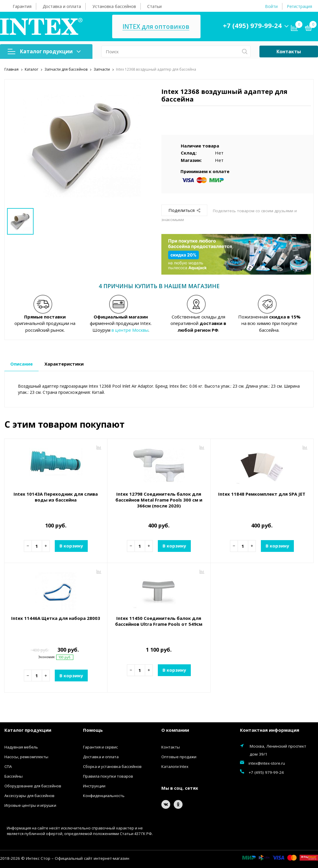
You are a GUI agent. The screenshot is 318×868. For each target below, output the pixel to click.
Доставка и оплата (62, 6)
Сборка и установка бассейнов (112, 766)
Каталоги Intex (175, 766)
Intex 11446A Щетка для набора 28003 (56, 618)
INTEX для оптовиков (156, 27)
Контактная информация (270, 730)
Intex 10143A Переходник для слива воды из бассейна (56, 497)
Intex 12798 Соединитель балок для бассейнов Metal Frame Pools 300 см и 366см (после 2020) (159, 499)
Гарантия (22, 6)
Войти (271, 6)
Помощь (93, 730)
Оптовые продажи (179, 756)
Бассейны (14, 776)
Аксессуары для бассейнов (29, 795)
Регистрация (299, 6)
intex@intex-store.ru (267, 763)
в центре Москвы (130, 330)
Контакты (289, 52)
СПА (8, 766)
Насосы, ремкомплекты (26, 756)
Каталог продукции (44, 51)
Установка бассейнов (114, 6)
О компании (175, 730)
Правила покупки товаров (108, 776)
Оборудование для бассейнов (33, 786)
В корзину (71, 546)
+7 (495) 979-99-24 (252, 25)
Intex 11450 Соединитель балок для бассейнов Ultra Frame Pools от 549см (159, 621)
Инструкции (94, 786)
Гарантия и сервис (100, 747)
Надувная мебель (21, 747)
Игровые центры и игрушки (30, 805)
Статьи (154, 6)
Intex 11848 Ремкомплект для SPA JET (262, 494)
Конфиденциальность (104, 795)
